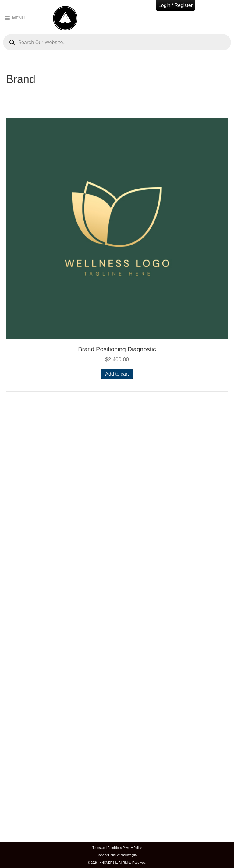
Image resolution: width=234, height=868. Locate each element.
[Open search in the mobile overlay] (117, 42)
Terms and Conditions (107, 848)
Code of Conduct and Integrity (117, 855)
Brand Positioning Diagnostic (117, 349)
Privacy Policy (132, 848)
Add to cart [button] (117, 374)
